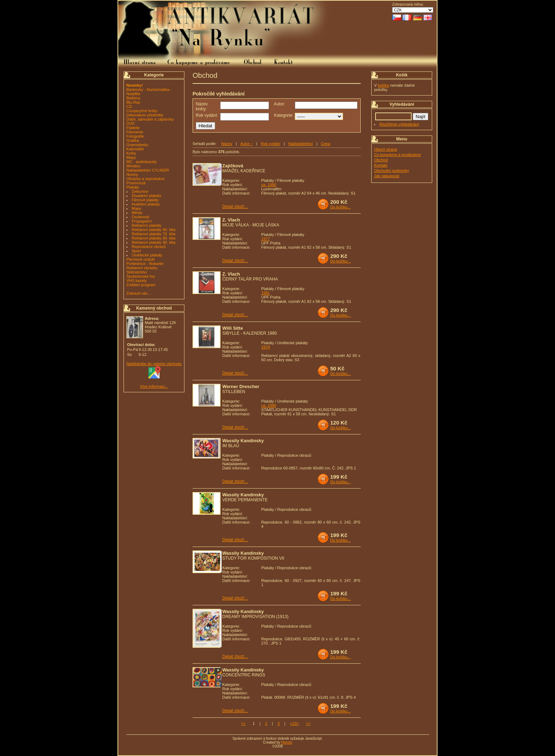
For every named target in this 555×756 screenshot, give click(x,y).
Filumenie (135, 132)
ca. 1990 (269, 185)
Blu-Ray (133, 102)
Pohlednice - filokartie (145, 264)
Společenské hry (141, 276)
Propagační (142, 221)
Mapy (131, 157)
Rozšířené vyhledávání (399, 124)
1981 (265, 293)
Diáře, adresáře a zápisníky (150, 119)
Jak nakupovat (387, 176)
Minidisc (133, 166)
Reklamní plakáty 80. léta (154, 238)
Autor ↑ (247, 144)
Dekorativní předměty (145, 115)
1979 (265, 347)
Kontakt (381, 165)
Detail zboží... (235, 207)
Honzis (287, 742)
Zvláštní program (141, 285)
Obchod (381, 160)
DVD (130, 123)
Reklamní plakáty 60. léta (154, 230)
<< (243, 723)
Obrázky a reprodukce (145, 179)
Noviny (132, 174)
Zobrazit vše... (139, 293)
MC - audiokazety (142, 162)
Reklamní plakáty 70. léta (154, 234)
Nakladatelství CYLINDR (148, 170)
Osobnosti (141, 217)
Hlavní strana (386, 149)
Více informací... (154, 386)
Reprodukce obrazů (149, 247)
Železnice (140, 191)
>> (308, 723)
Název (227, 144)
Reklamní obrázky (142, 268)
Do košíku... (341, 207)
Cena (326, 144)
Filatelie (133, 128)
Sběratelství (137, 272)
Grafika (133, 140)
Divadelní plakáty (147, 196)
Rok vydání (271, 144)
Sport (136, 251)
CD (129, 106)
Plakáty (133, 187)
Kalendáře (135, 149)
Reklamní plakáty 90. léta (154, 242)
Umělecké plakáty (147, 255)
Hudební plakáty (146, 204)
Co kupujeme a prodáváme (397, 155)
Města (137, 213)
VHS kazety (136, 281)
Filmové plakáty (145, 200)
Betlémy (133, 98)
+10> (294, 723)
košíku (383, 85)
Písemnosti (136, 183)
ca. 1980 (269, 405)
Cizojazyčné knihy (142, 111)
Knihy (131, 153)
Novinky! (135, 85)
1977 (265, 239)
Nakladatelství (301, 144)
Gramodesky (137, 145)
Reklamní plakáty (147, 225)
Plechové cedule (141, 259)
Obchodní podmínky (391, 171)
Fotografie (135, 136)
